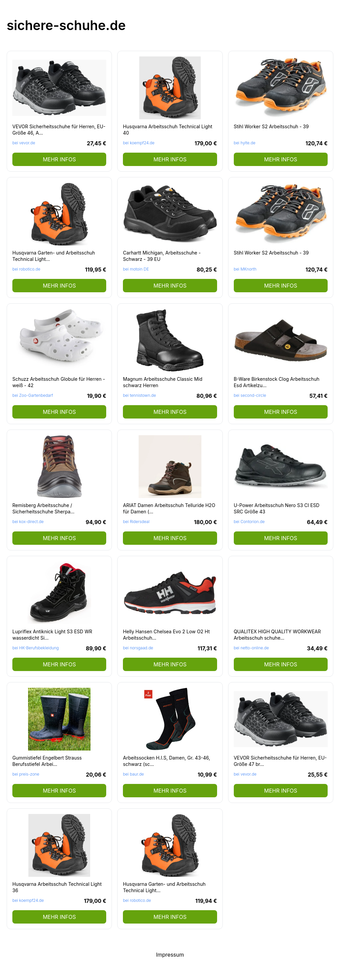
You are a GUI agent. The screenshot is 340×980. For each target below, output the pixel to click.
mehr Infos (59, 159)
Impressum (170, 955)
